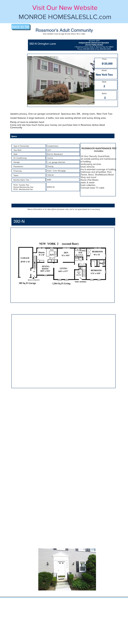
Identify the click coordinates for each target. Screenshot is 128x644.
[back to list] (20, 27)
